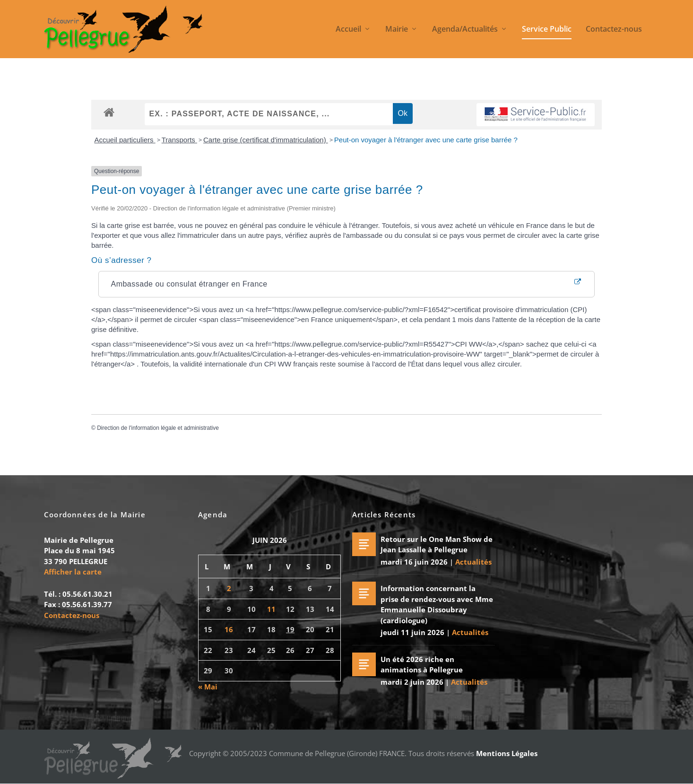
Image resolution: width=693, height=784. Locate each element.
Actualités (473, 562)
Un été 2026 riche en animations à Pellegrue (422, 665)
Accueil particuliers (125, 140)
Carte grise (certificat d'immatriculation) (266, 140)
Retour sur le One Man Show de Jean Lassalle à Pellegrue (437, 544)
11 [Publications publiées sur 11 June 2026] (271, 609)
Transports (179, 140)
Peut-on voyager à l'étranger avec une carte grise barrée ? (426, 140)
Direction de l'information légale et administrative (158, 428)
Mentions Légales (507, 753)
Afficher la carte (73, 572)
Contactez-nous (614, 30)
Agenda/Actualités (465, 30)
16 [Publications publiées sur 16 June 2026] (229, 630)
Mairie (397, 30)
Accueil (348, 30)
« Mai (208, 687)
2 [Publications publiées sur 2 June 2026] (229, 589)
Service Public (547, 30)
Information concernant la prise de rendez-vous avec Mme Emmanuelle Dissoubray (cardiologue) (437, 605)
